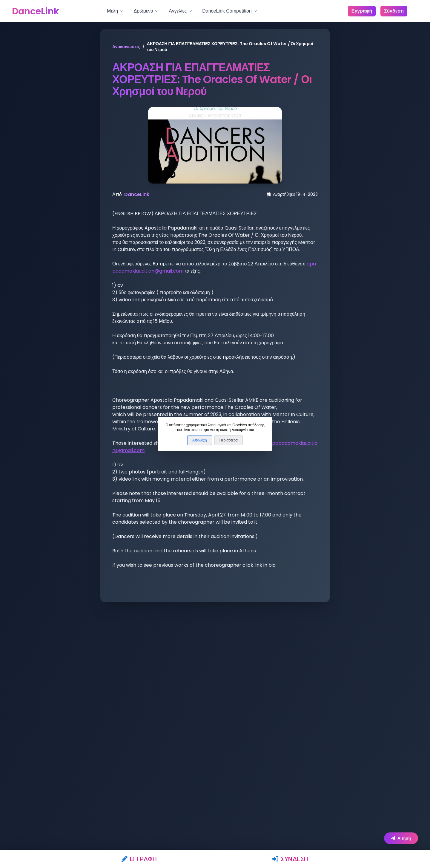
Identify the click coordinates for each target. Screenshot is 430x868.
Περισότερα (229, 440)
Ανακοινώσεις (126, 47)
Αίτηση (401, 838)
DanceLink (137, 194)
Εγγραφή (139, 859)
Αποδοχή (200, 440)
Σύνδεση (290, 859)
